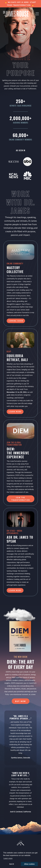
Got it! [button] (12, 864)
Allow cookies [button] (29, 864)
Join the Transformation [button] (21, 499)
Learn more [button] (8, 858)
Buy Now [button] (21, 701)
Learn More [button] (15, 412)
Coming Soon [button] (16, 321)
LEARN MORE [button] (15, 590)
